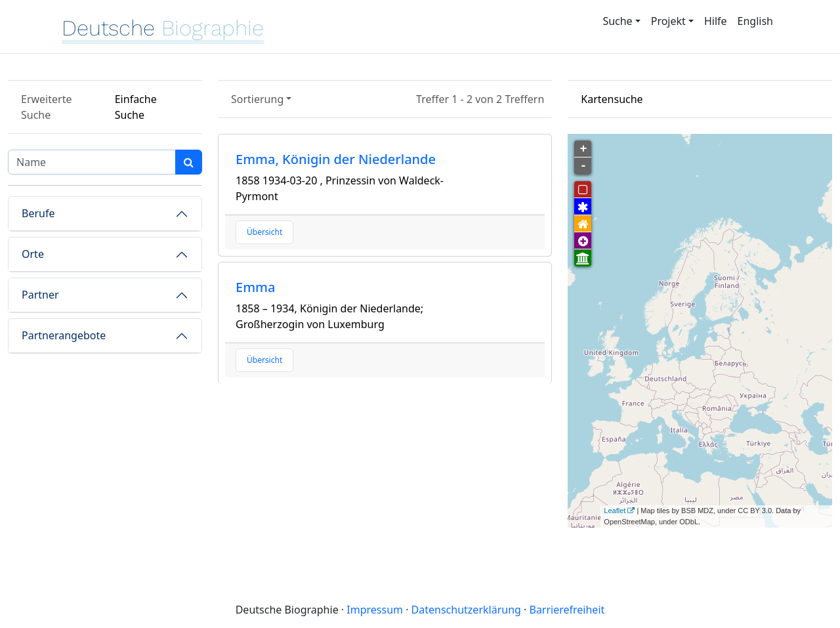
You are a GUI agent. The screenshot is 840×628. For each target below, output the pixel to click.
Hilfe (716, 21)
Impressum (375, 610)
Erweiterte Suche (46, 107)
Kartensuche (612, 99)
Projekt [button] (668, 21)
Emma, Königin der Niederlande (336, 159)
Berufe (38, 213)
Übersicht (264, 232)
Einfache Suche (136, 107)
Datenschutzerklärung (466, 610)
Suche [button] (617, 21)
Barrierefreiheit (567, 610)
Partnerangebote (64, 335)
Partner (40, 295)
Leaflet (615, 511)
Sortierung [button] (257, 99)
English (755, 21)
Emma (255, 287)
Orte (33, 254)
